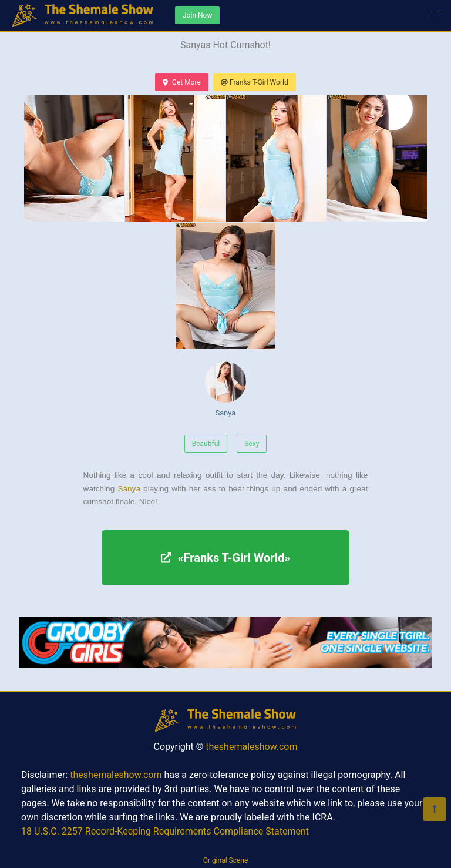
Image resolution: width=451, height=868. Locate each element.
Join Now (197, 15)
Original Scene (226, 860)
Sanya (225, 389)
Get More (181, 82)
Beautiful (206, 444)
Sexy (252, 444)
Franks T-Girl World (255, 82)
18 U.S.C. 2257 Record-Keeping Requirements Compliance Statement (165, 831)
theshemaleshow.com (251, 747)
